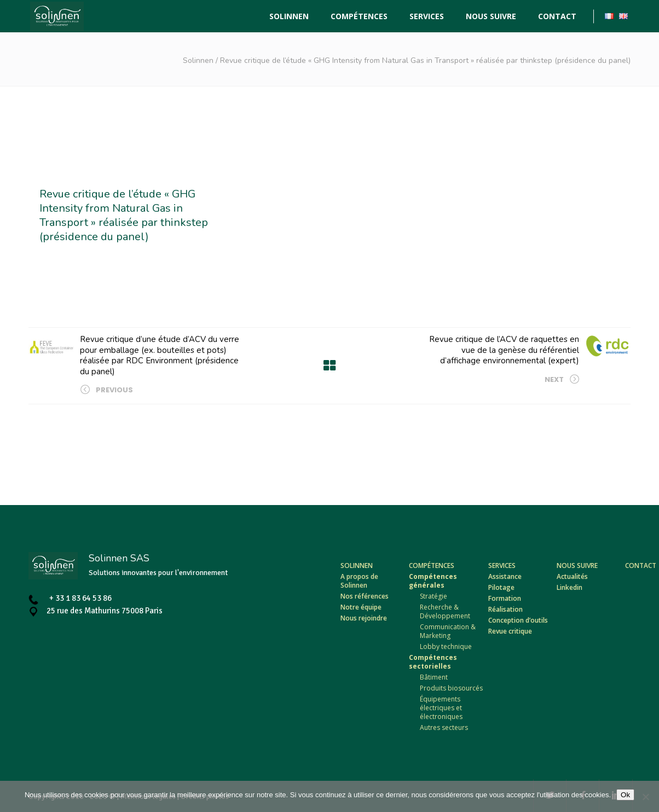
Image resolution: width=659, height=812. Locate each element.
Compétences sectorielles (433, 662)
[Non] (645, 797)
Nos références (365, 596)
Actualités (572, 576)
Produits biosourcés (451, 688)
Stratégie (433, 596)
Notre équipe (361, 607)
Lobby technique (446, 646)
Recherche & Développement (445, 611)
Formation (505, 598)
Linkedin (570, 587)
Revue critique (510, 631)
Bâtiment (434, 677)
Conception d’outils (518, 620)
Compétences (432, 565)
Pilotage (501, 587)
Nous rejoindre (364, 618)
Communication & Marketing (448, 631)
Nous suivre (577, 565)
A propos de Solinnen (359, 581)
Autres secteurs (444, 727)
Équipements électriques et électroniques (441, 708)
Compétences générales (433, 581)
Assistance (505, 576)
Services (502, 565)
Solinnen (198, 60)
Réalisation (505, 609)
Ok (625, 795)
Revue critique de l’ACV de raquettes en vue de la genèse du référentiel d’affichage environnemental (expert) (504, 350)
